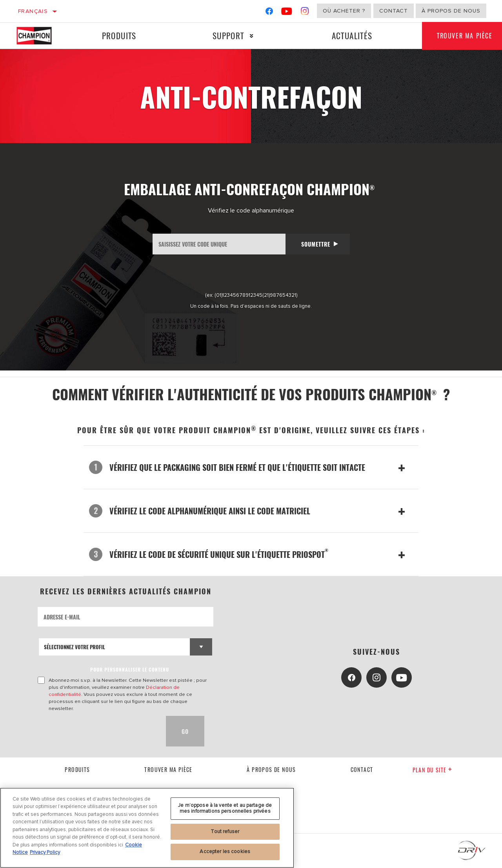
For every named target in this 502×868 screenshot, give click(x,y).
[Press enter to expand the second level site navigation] (251, 36)
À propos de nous (451, 11)
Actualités (351, 35)
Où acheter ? (344, 11)
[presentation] (97, 731)
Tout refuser (225, 832)
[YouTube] (287, 13)
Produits (119, 35)
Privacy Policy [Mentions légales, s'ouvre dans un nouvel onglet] (45, 852)
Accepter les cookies (225, 852)
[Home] (40, 36)
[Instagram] (305, 13)
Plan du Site (432, 770)
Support (228, 35)
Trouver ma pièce (168, 769)
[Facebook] (269, 13)
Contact (394, 11)
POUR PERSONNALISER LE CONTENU (130, 669)
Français (33, 11)
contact (362, 769)
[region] (147, 828)
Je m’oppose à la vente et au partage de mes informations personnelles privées (225, 808)
